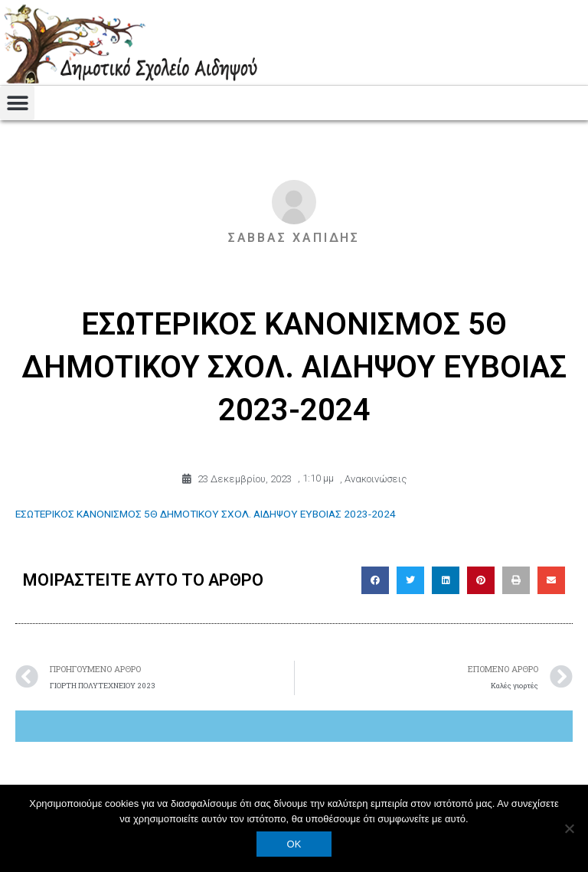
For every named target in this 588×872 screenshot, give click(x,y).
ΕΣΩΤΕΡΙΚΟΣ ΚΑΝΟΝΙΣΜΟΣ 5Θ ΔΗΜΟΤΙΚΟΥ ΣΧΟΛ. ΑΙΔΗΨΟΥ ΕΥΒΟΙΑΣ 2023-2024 (206, 513)
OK (294, 844)
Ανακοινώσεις (376, 478)
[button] (17, 103)
